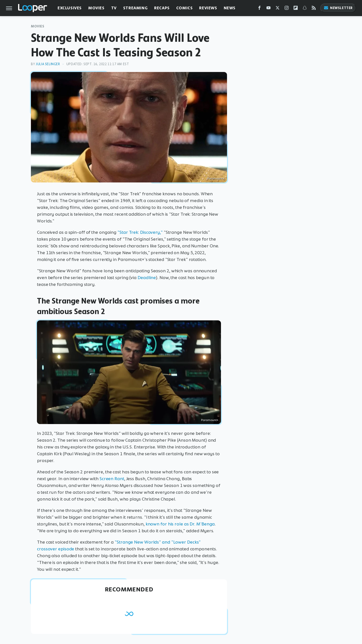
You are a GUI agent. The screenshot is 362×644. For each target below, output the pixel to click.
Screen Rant (112, 479)
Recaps (162, 8)
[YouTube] (268, 9)
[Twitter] (278, 9)
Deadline (147, 278)
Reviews (208, 8)
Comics (185, 8)
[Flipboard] (296, 9)
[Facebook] (259, 9)
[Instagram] (287, 9)
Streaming (135, 8)
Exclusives (70, 8)
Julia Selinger (48, 64)
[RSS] (314, 9)
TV (114, 8)
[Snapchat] (305, 9)
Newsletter (338, 8)
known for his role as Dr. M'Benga (180, 524)
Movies (96, 8)
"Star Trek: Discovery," (140, 232)
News (230, 8)
